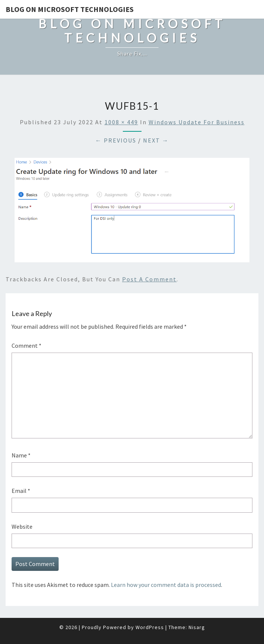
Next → (156, 140)
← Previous (116, 140)
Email (21, 491)
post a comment (149, 279)
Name (21, 455)
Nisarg (197, 627)
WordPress (150, 627)
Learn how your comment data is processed (166, 585)
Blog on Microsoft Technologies (70, 9)
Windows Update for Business (197, 122)
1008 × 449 (121, 122)
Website (22, 526)
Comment (27, 346)
